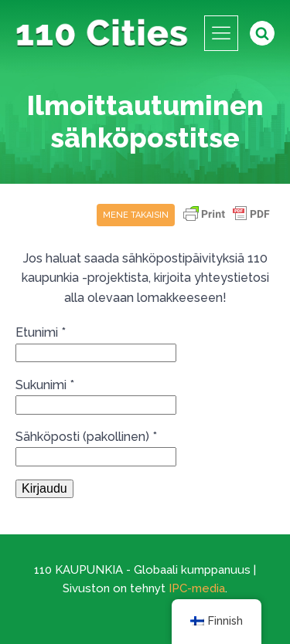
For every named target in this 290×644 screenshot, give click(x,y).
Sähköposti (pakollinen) (86, 437)
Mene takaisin (136, 215)
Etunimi (41, 332)
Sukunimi (45, 385)
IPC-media (197, 588)
